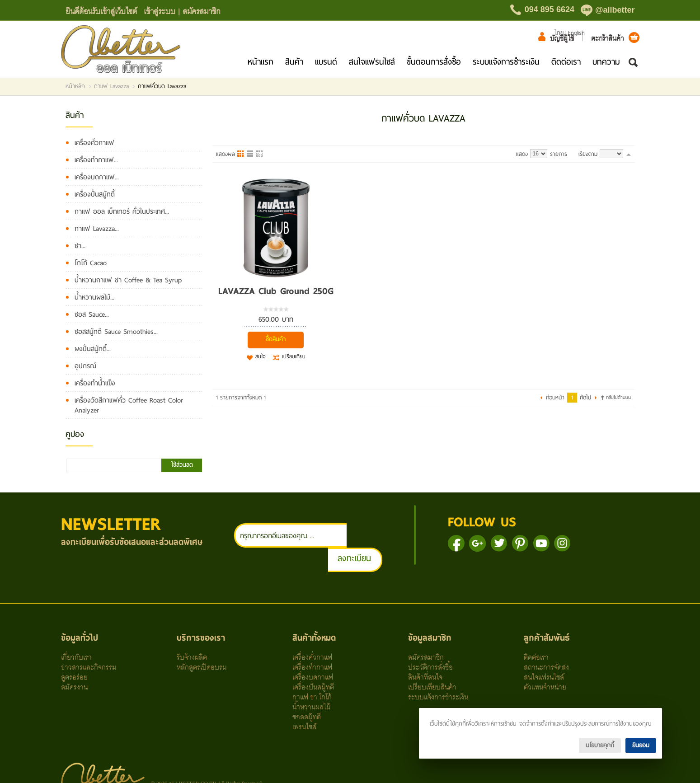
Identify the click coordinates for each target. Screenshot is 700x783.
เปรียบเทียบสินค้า (432, 662)
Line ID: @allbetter (269, 768)
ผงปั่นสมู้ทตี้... (93, 349)
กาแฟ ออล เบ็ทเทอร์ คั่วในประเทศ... (122, 211)
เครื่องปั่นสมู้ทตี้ (95, 194)
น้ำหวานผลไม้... (94, 297)
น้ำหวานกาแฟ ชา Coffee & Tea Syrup (128, 280)
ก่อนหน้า (555, 398)
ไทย (559, 33)
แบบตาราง (260, 154)
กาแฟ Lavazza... (97, 229)
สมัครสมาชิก (202, 11)
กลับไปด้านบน (618, 397)
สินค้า (294, 62)
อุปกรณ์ (85, 366)
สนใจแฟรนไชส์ (372, 62)
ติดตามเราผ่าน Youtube (560, 543)
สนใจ (261, 357)
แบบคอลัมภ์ (241, 154)
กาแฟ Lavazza (111, 86)
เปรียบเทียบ (294, 357)
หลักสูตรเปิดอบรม (202, 642)
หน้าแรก (261, 62)
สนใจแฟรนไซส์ (544, 652)
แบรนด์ (326, 62)
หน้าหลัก (75, 86)
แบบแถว (250, 154)
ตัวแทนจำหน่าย (545, 662)
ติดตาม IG (581, 543)
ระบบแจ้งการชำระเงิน (506, 62)
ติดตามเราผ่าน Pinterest (539, 543)
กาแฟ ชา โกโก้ (312, 672)
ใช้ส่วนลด (182, 465)
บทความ (606, 62)
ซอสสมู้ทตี (307, 692)
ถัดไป (585, 398)
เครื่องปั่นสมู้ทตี (313, 662)
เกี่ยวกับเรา (76, 632)
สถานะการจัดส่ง (546, 642)
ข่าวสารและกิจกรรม (89, 642)
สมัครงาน (74, 662)
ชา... (80, 246)
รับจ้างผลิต (192, 632)
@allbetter (615, 10)
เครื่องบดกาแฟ (313, 652)
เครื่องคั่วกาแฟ (94, 143)
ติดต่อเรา (566, 62)
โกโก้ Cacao (91, 263)
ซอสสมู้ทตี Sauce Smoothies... (116, 332)
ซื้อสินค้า (276, 339)
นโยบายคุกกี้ (600, 745)
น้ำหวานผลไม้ (312, 682)
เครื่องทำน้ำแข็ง (95, 383)
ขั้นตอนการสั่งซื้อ (434, 62)
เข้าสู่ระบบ (160, 11)
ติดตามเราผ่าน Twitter (518, 543)
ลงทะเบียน (373, 534)
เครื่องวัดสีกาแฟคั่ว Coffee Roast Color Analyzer (129, 405)
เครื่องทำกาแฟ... (96, 160)
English (576, 33)
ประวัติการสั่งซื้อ (430, 642)
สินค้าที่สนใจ (425, 652)
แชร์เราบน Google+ (496, 543)
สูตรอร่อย (74, 652)
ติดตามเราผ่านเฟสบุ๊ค (475, 543)
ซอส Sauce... (92, 314)
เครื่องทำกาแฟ (312, 642)
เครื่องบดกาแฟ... (97, 177)
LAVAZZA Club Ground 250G (276, 291)
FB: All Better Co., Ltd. (393, 768)
